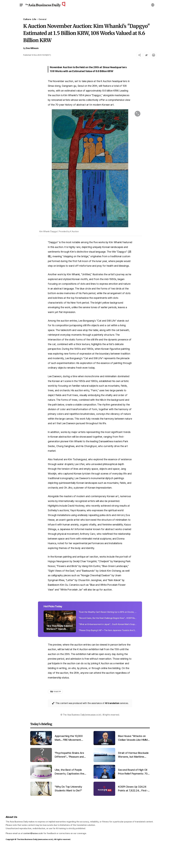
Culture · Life (30, 19)
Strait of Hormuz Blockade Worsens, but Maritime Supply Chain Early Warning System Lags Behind (133, 775)
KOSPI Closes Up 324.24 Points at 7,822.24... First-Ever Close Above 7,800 (133, 809)
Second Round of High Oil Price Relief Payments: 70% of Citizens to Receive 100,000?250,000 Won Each (134, 792)
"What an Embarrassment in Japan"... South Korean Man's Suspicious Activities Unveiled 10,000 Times (108, 643)
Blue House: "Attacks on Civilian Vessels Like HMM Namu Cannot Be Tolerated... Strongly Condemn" (133, 758)
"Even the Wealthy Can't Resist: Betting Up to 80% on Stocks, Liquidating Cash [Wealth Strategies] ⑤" (108, 631)
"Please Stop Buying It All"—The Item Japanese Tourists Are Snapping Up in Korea (108, 649)
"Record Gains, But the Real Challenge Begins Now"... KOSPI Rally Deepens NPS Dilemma (108, 637)
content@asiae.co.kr (33, 853)
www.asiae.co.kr (45, 859)
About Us (11, 837)
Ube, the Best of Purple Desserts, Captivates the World (69, 792)
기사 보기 (55, 712)
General (42, 19)
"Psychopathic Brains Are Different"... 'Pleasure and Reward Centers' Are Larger (69, 775)
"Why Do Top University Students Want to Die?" (68, 809)
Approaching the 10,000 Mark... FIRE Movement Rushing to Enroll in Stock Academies (69, 758)
